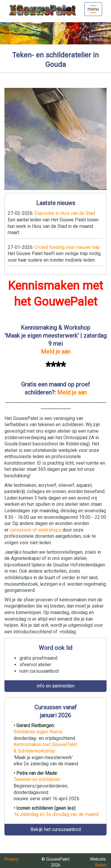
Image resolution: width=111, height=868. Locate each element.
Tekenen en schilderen (37, 779)
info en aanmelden (56, 686)
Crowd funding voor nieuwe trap (67, 247)
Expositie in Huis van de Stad (65, 213)
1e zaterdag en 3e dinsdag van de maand (56, 814)
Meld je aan (56, 352)
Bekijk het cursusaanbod (56, 829)
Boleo (101, 865)
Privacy (11, 859)
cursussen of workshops (36, 530)
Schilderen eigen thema (38, 732)
